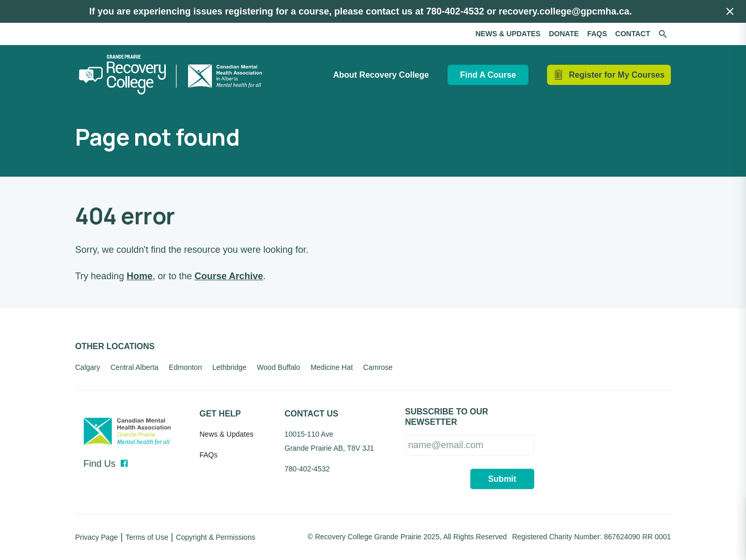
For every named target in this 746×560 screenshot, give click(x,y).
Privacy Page (96, 537)
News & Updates (508, 34)
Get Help (220, 414)
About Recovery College (381, 75)
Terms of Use (147, 537)
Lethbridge (229, 367)
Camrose (378, 367)
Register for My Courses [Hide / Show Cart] (617, 75)
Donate (564, 34)
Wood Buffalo (279, 367)
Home (139, 276)
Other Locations (115, 346)
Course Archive (228, 276)
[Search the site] (663, 34)
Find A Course (488, 75)
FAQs (597, 34)
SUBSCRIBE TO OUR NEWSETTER (447, 417)
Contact (633, 34)
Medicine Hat (332, 367)
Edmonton (185, 367)
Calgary (88, 367)
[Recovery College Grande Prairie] (174, 75)
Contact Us (311, 414)
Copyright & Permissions (215, 537)
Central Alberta (134, 367)
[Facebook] (124, 464)
